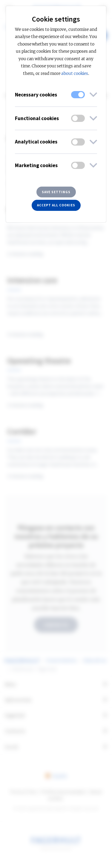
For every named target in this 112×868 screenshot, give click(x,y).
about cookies (75, 74)
